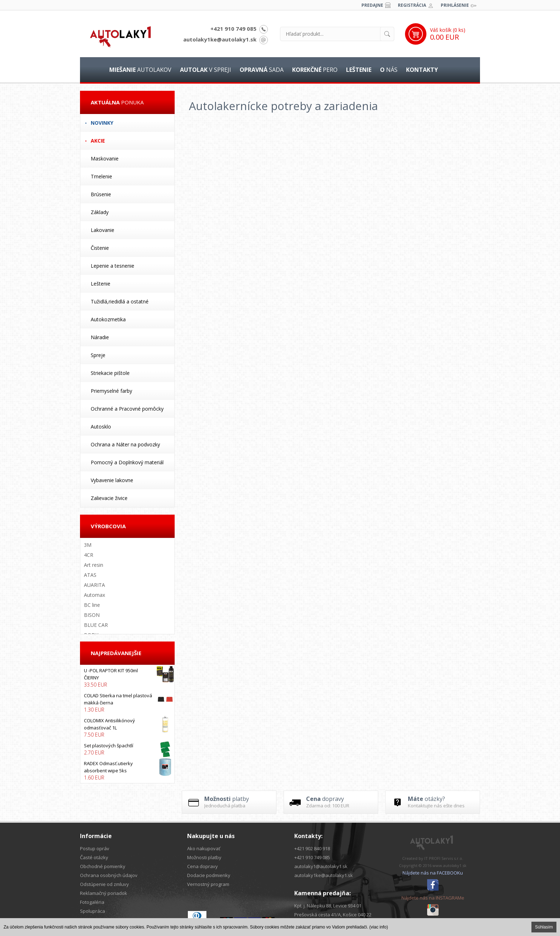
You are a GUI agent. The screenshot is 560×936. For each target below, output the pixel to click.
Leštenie (101, 284)
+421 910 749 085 (233, 29)
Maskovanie (105, 159)
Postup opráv (95, 848)
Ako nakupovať (204, 848)
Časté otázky (94, 857)
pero (315, 70)
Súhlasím (544, 927)
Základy (100, 212)
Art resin (94, 565)
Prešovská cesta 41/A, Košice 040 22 (333, 915)
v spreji (206, 70)
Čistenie (100, 248)
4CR (89, 555)
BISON (92, 615)
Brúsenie (101, 194)
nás (389, 70)
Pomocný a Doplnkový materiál (127, 462)
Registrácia (412, 5)
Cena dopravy (202, 866)
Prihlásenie (455, 5)
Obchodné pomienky (103, 866)
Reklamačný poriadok (104, 893)
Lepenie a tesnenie (112, 266)
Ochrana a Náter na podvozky (125, 444)
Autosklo (101, 427)
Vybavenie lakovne (112, 480)
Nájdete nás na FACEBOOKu (433, 873)
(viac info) (379, 927)
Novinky (102, 123)
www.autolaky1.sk (449, 865)
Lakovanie (102, 230)
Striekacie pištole (110, 373)
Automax (94, 595)
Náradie (100, 337)
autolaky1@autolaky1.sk (321, 866)
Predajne (372, 5)
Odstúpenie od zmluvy (104, 884)
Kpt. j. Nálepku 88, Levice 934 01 (328, 906)
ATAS (90, 575)
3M (88, 545)
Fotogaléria (92, 902)
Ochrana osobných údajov (109, 875)
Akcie (98, 141)
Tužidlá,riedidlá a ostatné (120, 301)
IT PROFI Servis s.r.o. (444, 858)
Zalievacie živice (109, 498)
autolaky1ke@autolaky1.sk (220, 39)
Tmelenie (101, 176)
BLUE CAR (96, 625)
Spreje (98, 355)
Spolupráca (92, 911)
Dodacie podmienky (209, 875)
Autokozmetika (108, 319)
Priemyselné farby (111, 391)
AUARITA (94, 585)
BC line (92, 605)
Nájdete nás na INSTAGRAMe (433, 898)
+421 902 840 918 (312, 848)
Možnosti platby (204, 857)
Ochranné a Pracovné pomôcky (127, 409)
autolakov (140, 70)
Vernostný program (208, 884)
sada (262, 70)
